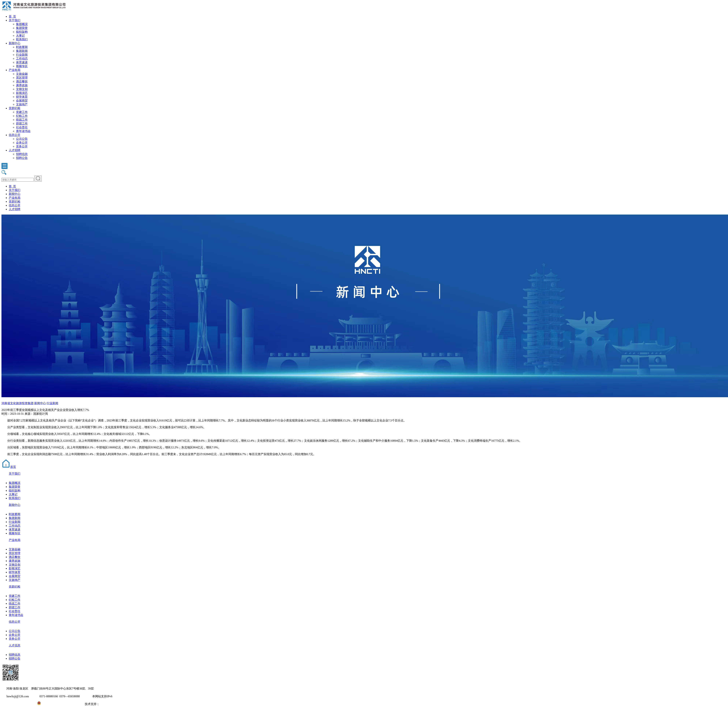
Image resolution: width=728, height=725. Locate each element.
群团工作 (22, 123)
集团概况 (22, 24)
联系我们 (22, 39)
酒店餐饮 (22, 81)
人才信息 (15, 645)
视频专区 (22, 66)
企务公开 (22, 143)
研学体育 (22, 97)
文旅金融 (22, 74)
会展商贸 (22, 101)
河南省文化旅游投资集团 (17, 403)
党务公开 (22, 146)
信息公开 (15, 135)
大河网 (104, 704)
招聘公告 (22, 158)
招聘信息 (22, 154)
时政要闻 (22, 47)
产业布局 (15, 70)
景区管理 (22, 78)
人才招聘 (15, 150)
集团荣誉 (22, 28)
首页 (9, 467)
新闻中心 (15, 43)
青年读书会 (23, 131)
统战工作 (22, 120)
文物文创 (22, 89)
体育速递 (22, 62)
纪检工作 (22, 116)
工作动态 (22, 59)
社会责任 (22, 127)
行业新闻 (22, 55)
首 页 (12, 16)
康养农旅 (22, 85)
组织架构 (22, 32)
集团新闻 (22, 51)
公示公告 (22, 139)
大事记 (20, 36)
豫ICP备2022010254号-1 (17, 704)
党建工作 (22, 112)
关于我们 (15, 20)
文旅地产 (22, 104)
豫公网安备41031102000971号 (60, 704)
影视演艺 (22, 93)
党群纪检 (15, 108)
